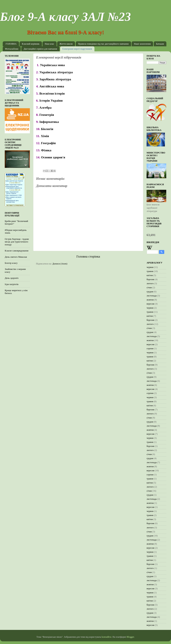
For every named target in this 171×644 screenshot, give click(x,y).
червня (150, 267)
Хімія (45, 136)
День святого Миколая (16, 257)
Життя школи (66, 44)
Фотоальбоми (12, 49)
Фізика (46, 150)
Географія (48, 143)
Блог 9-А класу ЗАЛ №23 (65, 17)
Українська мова (53, 65)
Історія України (51, 101)
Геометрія (47, 115)
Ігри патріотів (12, 284)
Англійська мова (52, 86)
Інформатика (49, 122)
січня (149, 288)
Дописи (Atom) (60, 264)
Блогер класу (11, 263)
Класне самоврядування (17, 251)
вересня (150, 304)
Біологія (47, 129)
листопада (152, 296)
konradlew (106, 637)
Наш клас (49, 44)
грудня (150, 292)
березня (150, 279)
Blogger (130, 637)
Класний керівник (31, 44)
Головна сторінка (88, 256)
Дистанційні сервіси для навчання (40, 49)
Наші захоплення (142, 44)
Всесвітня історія (52, 93)
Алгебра (45, 108)
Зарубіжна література (55, 79)
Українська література (56, 72)
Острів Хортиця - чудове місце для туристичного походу (17, 242)
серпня (150, 348)
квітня (150, 275)
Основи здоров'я (53, 157)
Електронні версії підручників (77, 49)
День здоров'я (12, 278)
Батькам (160, 44)
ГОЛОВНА (11, 44)
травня (150, 271)
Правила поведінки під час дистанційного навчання (103, 44)
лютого (150, 283)
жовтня (150, 300)
